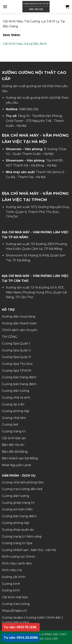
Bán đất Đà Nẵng (15, 452)
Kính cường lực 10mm (18, 557)
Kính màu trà (12, 570)
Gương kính (11, 584)
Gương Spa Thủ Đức (17, 364)
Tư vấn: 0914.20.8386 (21, 638)
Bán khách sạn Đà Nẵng (20, 458)
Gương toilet (35, 618)
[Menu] (5, 7)
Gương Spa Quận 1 (16, 343)
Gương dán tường (16, 391)
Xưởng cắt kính (14, 577)
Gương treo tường (16, 604)
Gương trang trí (14, 431)
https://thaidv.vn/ (14, 611)
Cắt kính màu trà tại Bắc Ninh (25, 44)
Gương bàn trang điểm (19, 377)
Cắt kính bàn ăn (14, 438)
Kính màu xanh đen (17, 563)
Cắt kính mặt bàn (15, 597)
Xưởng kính (11, 590)
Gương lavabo (13, 618)
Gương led (10, 424)
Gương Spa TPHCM (17, 371)
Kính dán (54, 618)
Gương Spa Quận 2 (16, 350)
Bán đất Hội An (13, 445)
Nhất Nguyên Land (16, 465)
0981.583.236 (29, 109)
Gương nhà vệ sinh (16, 398)
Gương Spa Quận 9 (16, 357)
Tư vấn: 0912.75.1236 (20, 627)
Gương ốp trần (13, 404)
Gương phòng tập (16, 411)
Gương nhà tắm (14, 418)
